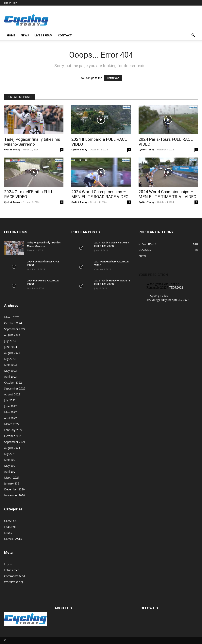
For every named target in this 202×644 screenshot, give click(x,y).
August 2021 (12, 448)
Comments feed (15, 576)
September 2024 (15, 329)
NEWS (25, 35)
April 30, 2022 (180, 300)
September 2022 (15, 388)
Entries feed (12, 570)
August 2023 (12, 353)
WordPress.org (14, 582)
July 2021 (10, 454)
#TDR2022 (176, 287)
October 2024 (13, 323)
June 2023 (10, 365)
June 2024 (10, 347)
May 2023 (10, 371)
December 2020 (14, 489)
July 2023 (10, 359)
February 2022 (13, 430)
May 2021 (10, 466)
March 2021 (12, 477)
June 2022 (10, 406)
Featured (10, 527)
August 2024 (12, 335)
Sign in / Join (11, 3)
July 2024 (10, 341)
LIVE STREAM (43, 35)
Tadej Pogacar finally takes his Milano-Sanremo (32, 142)
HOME (11, 35)
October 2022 (13, 382)
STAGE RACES (13, 539)
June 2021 (10, 460)
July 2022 (10, 400)
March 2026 (12, 317)
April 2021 (10, 472)
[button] (193, 36)
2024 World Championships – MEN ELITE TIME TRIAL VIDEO (167, 194)
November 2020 (15, 495)
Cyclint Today (12, 150)
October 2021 (13, 436)
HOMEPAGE (113, 78)
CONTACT (65, 35)
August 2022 (12, 394)
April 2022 (10, 418)
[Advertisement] (126, 20)
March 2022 (12, 424)
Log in (8, 564)
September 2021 (15, 442)
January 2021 (12, 483)
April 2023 (10, 377)
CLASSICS (10, 521)
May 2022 (10, 412)
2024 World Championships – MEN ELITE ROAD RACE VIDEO (100, 194)
